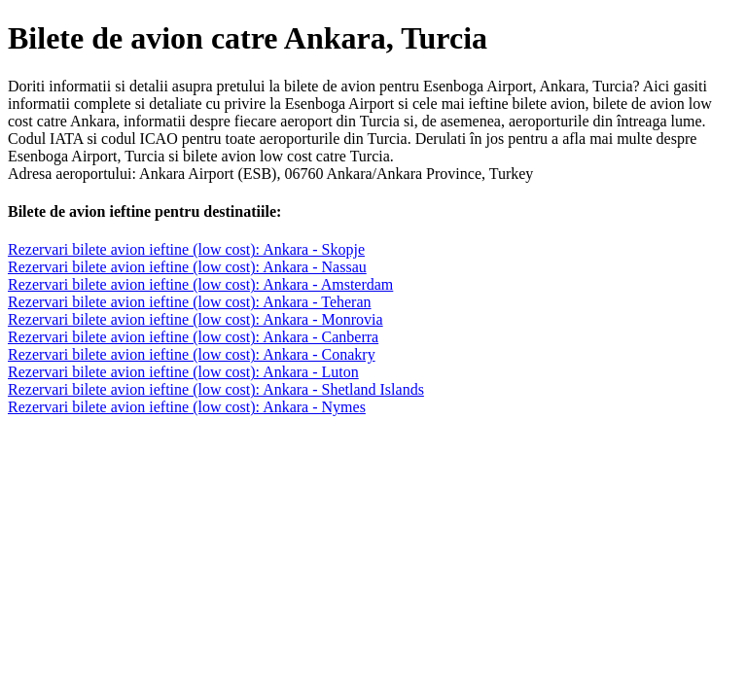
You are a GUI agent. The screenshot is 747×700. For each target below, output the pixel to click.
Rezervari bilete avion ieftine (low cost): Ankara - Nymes (187, 407)
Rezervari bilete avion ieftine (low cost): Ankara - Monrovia (196, 319)
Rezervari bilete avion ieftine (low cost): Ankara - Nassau (187, 267)
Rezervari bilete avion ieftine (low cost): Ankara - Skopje (186, 249)
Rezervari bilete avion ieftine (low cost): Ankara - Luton (183, 372)
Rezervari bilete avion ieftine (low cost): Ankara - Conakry (192, 354)
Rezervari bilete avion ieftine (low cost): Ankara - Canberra (193, 337)
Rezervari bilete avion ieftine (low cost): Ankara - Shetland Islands (216, 389)
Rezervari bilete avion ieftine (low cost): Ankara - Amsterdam (200, 284)
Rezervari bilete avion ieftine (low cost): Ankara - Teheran (190, 302)
